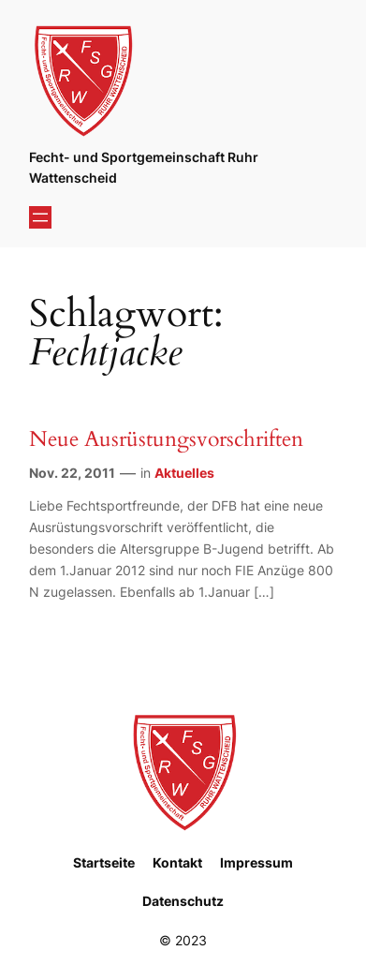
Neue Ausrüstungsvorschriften (166, 439)
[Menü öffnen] (40, 217)
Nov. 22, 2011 (72, 473)
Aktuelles (184, 473)
